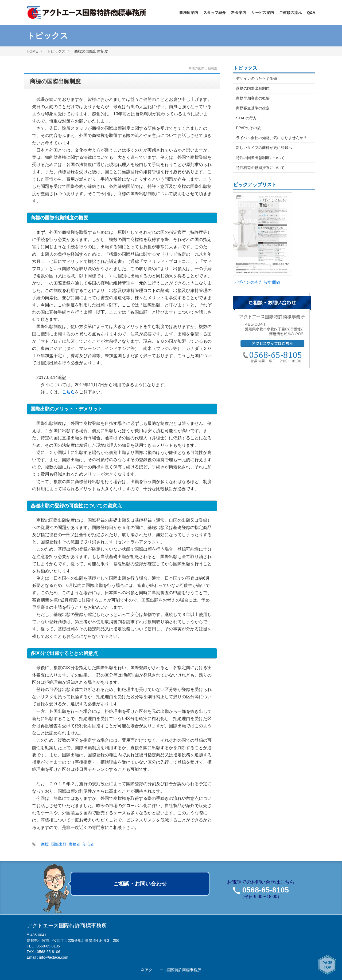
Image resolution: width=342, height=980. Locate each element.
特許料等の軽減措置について (260, 168)
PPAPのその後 (248, 128)
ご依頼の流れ (290, 13)
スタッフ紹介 (215, 13)
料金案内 (239, 13)
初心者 (88, 844)
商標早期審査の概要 (253, 98)
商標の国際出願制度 (253, 88)
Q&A (311, 13)
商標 (45, 844)
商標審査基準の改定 (253, 108)
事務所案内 (189, 13)
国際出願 (59, 844)
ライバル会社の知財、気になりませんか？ (271, 138)
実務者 (75, 844)
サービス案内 (263, 13)
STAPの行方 (246, 118)
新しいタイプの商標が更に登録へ (264, 148)
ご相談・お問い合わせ (140, 884)
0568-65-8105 (266, 890)
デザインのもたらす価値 (256, 78)
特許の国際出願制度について (260, 158)
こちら (68, 392)
